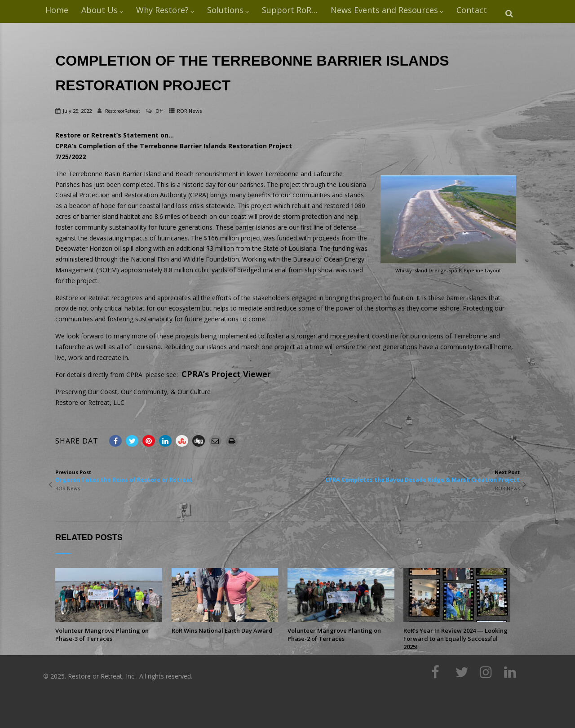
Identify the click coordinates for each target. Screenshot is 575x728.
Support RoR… (290, 10)
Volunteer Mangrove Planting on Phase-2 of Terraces (334, 635)
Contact (472, 10)
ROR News (189, 111)
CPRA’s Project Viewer (226, 374)
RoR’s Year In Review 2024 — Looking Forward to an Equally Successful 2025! (456, 639)
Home (57, 10)
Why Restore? (165, 10)
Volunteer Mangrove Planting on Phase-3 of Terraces (102, 635)
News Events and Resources (387, 10)
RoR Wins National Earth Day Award (222, 630)
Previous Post (171, 476)
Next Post (404, 476)
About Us (102, 10)
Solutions (228, 10)
